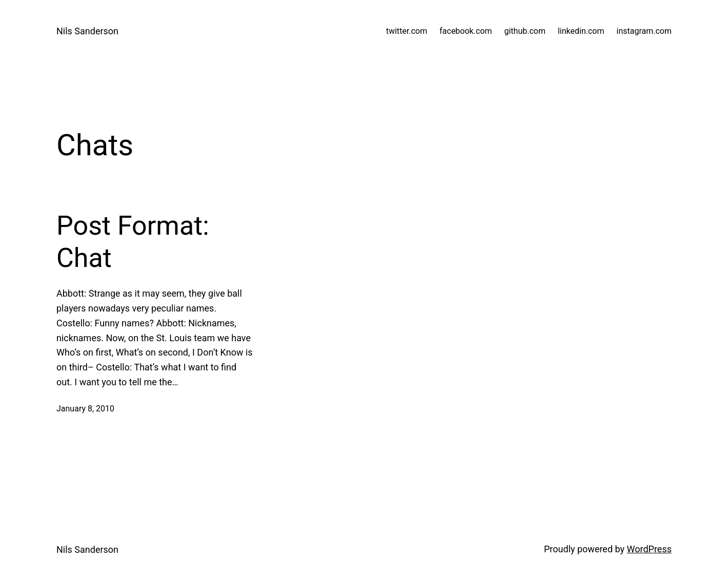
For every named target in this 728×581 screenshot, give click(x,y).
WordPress (649, 549)
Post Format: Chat (133, 242)
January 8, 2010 (85, 409)
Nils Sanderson (87, 31)
